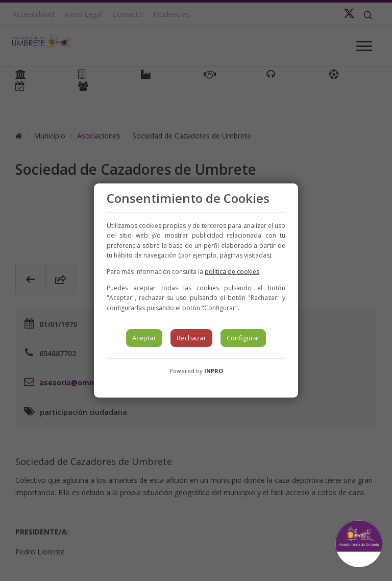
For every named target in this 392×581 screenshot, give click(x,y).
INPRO (214, 371)
